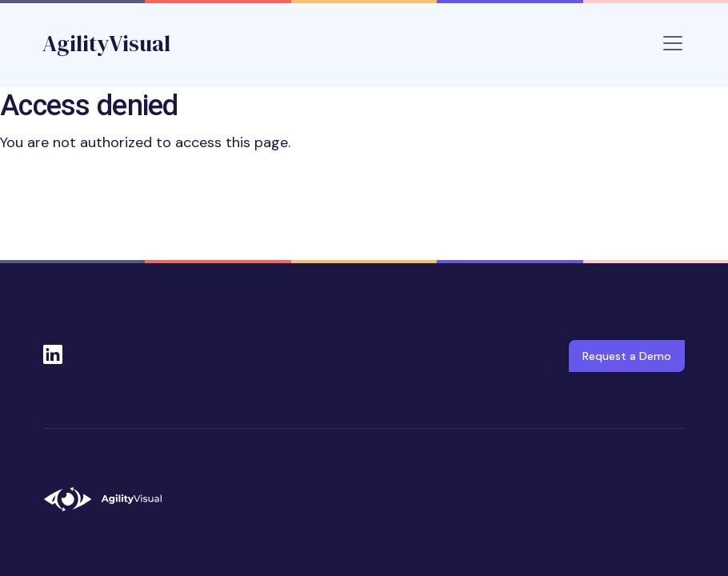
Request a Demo (627, 356)
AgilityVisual (106, 43)
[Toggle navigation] (673, 43)
